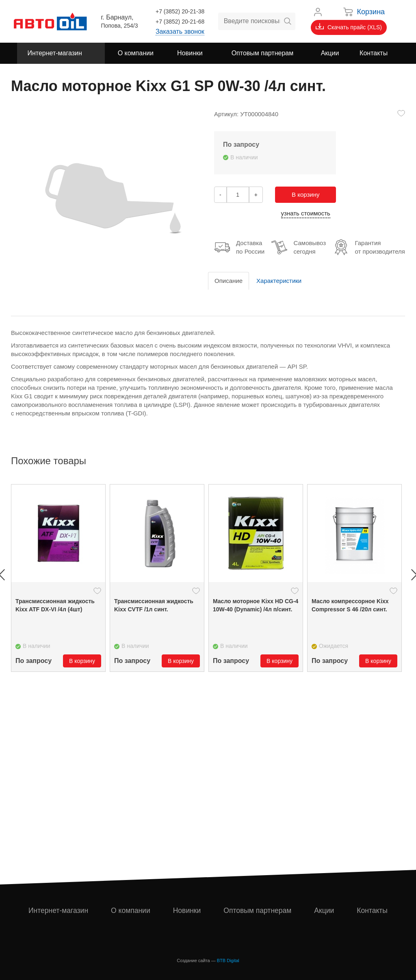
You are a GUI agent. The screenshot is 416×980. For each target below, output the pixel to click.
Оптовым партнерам (258, 910)
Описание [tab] (229, 281)
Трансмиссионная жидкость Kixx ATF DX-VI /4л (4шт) (55, 605)
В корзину (305, 194)
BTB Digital (228, 960)
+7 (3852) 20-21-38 (180, 11)
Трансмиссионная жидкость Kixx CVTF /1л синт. (154, 605)
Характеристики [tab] (279, 281)
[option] (58, 578)
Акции (325, 910)
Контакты (373, 910)
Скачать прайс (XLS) (349, 27)
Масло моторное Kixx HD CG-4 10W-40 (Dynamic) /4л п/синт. (256, 605)
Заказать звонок (180, 32)
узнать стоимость (306, 213)
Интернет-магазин (59, 910)
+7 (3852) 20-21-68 (180, 22)
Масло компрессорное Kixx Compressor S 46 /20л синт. (350, 605)
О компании (131, 910)
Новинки (187, 910)
